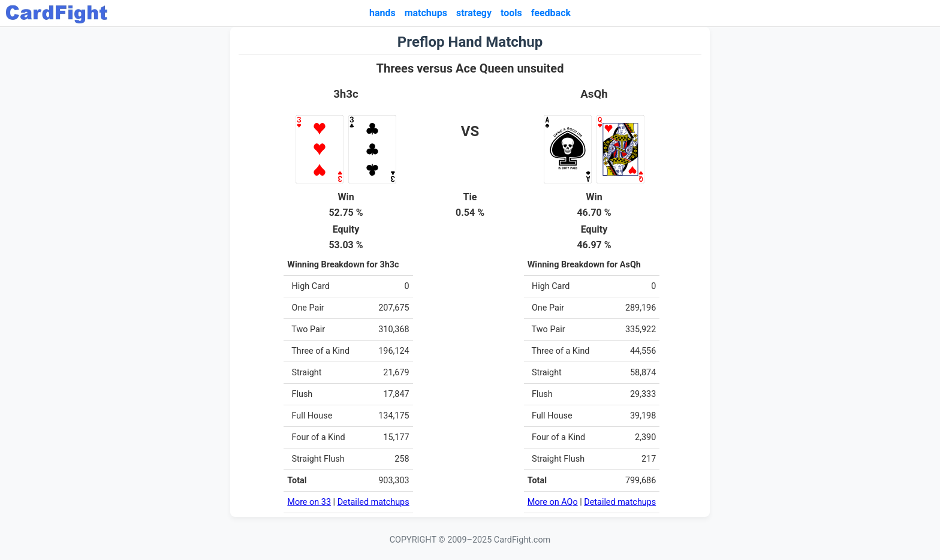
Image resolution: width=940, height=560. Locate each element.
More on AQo (553, 502)
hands (382, 13)
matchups (426, 13)
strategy (474, 13)
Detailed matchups (373, 502)
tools (511, 13)
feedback (551, 13)
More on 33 (309, 502)
